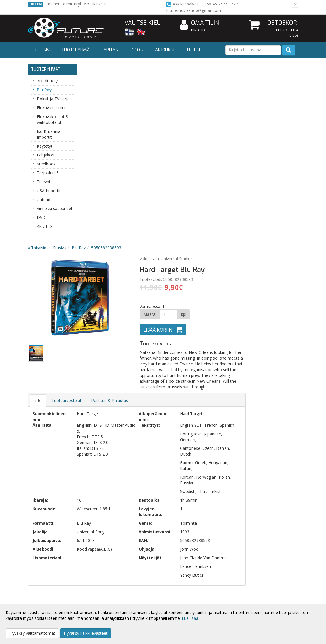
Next (178, 118)
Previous (94, 118)
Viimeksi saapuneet (55, 208)
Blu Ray (44, 90)
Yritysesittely (40, 588)
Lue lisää (190, 618)
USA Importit (49, 191)
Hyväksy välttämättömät (32, 633)
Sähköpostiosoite (118, 471)
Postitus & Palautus (165, 221)
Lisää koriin (212, 151)
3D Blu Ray (47, 81)
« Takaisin (92, 68)
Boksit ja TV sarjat (54, 99)
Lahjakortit (47, 155)
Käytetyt (45, 146)
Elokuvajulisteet (51, 108)
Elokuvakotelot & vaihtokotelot (53, 119)
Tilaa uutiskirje (117, 494)
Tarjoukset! (47, 173)
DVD (41, 217)
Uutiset (196, 50)
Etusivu (44, 50)
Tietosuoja (94, 588)
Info (137, 50)
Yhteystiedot (40, 596)
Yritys (113, 50)
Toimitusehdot (98, 596)
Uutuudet (45, 200)
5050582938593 (161, 68)
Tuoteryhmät (78, 50)
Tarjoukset (165, 50)
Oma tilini (200, 23)
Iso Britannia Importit (49, 134)
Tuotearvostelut (122, 221)
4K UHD (44, 226)
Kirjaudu (199, 30)
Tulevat (44, 182)
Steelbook (46, 164)
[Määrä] (222, 135)
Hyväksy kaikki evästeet (86, 633)
